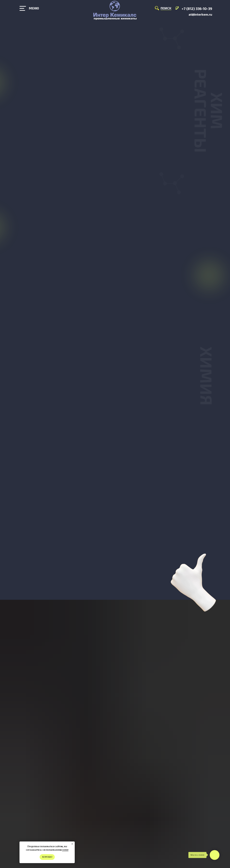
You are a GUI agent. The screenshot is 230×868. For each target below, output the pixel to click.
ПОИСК (166, 8)
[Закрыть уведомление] (72, 844)
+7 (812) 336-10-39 (197, 8)
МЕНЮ (34, 8)
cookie (65, 850)
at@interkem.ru (200, 14)
